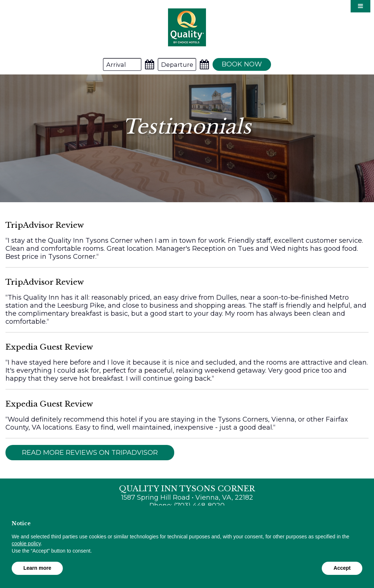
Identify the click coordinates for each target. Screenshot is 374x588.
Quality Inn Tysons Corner (187, 27)
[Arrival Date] (122, 64)
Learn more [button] (37, 568)
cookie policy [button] (26, 543)
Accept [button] (342, 568)
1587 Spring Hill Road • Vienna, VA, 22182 (187, 497)
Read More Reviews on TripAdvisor (90, 453)
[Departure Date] (177, 64)
